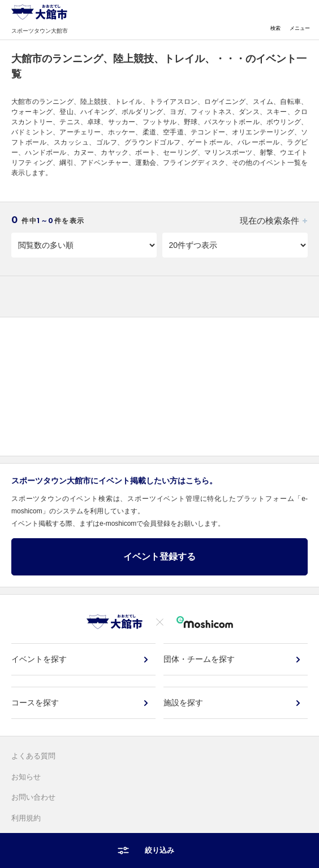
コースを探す (35, 703)
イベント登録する (159, 557)
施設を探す (183, 703)
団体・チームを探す (199, 659)
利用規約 (26, 818)
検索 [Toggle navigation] (275, 20)
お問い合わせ (33, 797)
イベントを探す (39, 659)
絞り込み (159, 850)
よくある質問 (33, 756)
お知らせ (26, 777)
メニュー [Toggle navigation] (300, 20)
